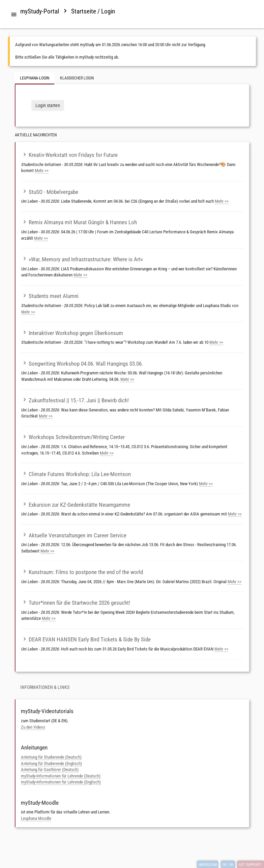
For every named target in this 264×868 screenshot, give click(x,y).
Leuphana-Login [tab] (35, 78)
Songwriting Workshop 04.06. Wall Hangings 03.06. (82, 364)
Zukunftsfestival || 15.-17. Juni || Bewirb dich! (75, 400)
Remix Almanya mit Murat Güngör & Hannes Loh (79, 222)
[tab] (14, 15)
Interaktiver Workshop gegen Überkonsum (72, 333)
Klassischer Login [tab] (77, 78)
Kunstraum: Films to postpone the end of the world (82, 572)
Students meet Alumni (50, 296)
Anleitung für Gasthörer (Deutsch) (50, 770)
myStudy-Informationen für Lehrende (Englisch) (61, 782)
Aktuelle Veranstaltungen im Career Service (74, 535)
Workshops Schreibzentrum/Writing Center (73, 437)
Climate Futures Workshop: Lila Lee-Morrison (76, 474)
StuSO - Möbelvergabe (50, 192)
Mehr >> (42, 171)
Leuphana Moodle (36, 818)
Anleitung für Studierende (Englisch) (51, 763)
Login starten (48, 105)
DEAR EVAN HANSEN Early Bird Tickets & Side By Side (86, 639)
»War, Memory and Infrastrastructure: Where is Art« (82, 259)
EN (231, 865)
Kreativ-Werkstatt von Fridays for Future (69, 155)
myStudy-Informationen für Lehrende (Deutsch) (61, 776)
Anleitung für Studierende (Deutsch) (51, 757)
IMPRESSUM (208, 865)
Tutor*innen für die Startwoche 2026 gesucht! (76, 603)
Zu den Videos (33, 727)
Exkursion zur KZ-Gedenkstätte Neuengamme (76, 505)
